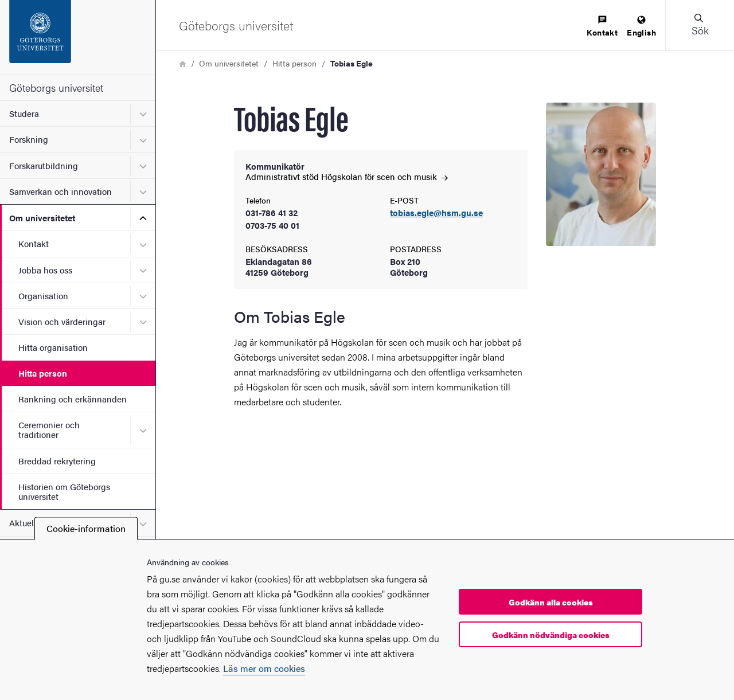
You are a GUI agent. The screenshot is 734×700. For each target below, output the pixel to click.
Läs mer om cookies (264, 668)
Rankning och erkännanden (73, 399)
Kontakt (34, 243)
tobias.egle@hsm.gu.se (436, 213)
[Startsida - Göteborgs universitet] (78, 37)
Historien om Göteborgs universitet (64, 491)
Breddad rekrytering (57, 461)
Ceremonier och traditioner (49, 429)
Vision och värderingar (62, 321)
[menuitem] (602, 27)
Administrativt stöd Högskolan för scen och (347, 176)
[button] (700, 25)
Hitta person (43, 373)
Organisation (43, 296)
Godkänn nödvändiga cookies (551, 635)
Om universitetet (42, 218)
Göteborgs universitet (56, 87)
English (641, 27)
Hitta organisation (53, 347)
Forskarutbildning (44, 165)
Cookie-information (86, 528)
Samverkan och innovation (60, 191)
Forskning (29, 139)
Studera (24, 113)
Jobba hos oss (45, 270)
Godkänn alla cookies (551, 602)
